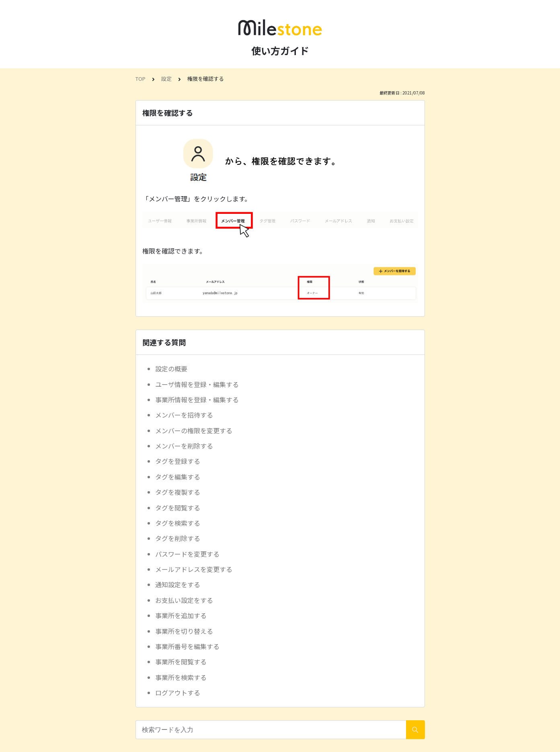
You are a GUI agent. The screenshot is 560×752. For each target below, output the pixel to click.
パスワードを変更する (187, 554)
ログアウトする (178, 693)
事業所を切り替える (184, 631)
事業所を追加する (181, 615)
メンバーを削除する (184, 446)
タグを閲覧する (178, 508)
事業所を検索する (181, 677)
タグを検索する (178, 523)
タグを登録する (178, 461)
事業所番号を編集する (187, 646)
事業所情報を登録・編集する (197, 400)
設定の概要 (171, 369)
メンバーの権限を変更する (194, 430)
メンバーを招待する (184, 415)
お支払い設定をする (184, 600)
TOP (141, 79)
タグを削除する (178, 538)
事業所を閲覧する (181, 662)
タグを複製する (178, 492)
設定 (166, 79)
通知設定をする (178, 584)
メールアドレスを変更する (194, 569)
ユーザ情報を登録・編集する (197, 384)
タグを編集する (178, 477)
